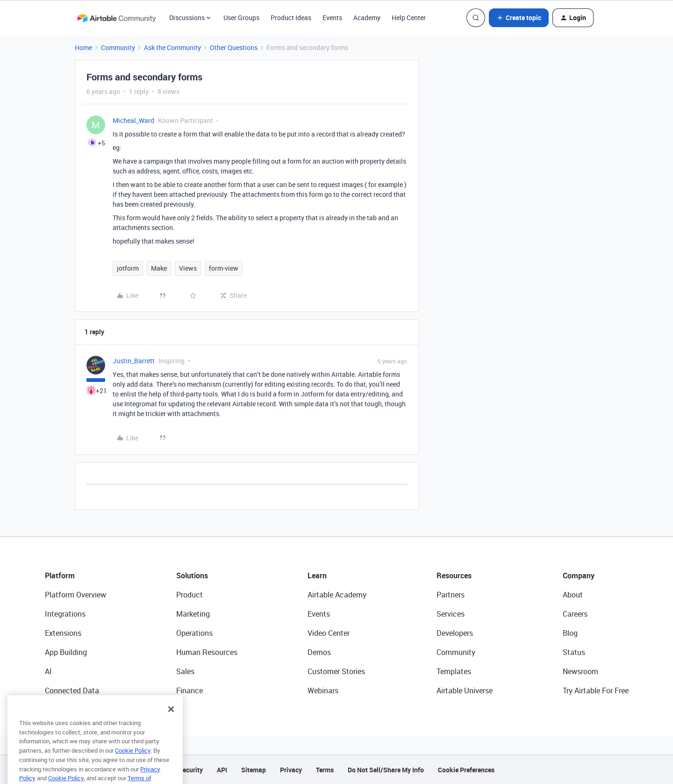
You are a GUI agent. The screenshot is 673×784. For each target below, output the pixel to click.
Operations (194, 633)
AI (48, 671)
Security (191, 770)
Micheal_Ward (133, 120)
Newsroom (580, 671)
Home (83, 47)
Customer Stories (336, 671)
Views (188, 268)
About (573, 595)
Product (190, 595)
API (222, 770)
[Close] (171, 719)
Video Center (329, 633)
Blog (570, 633)
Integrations (65, 614)
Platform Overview (75, 595)
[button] (519, 18)
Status (574, 652)
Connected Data (72, 690)
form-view (224, 268)
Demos (319, 652)
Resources (454, 575)
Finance (190, 690)
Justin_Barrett (134, 361)
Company (579, 575)
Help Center (409, 18)
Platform (60, 575)
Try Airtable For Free (596, 690)
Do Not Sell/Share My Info (386, 770)
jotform (128, 268)
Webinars (323, 690)
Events (332, 18)
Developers (455, 633)
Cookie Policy (133, 761)
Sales (185, 671)
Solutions (192, 575)
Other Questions (234, 47)
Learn (317, 575)
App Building (66, 652)
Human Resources (207, 652)
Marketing (193, 614)
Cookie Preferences (466, 770)
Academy (367, 18)
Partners (451, 595)
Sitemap (254, 770)
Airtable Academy (337, 595)
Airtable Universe (465, 690)
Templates (454, 671)
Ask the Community (172, 47)
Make (159, 268)
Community (118, 47)
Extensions (63, 633)
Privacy (291, 770)
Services (451, 614)
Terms (325, 770)
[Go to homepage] (116, 18)
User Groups (241, 18)
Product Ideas (291, 18)
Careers (575, 614)
